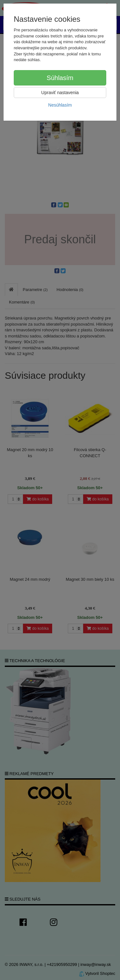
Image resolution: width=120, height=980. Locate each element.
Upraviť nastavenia (60, 93)
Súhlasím (60, 78)
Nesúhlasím (60, 105)
